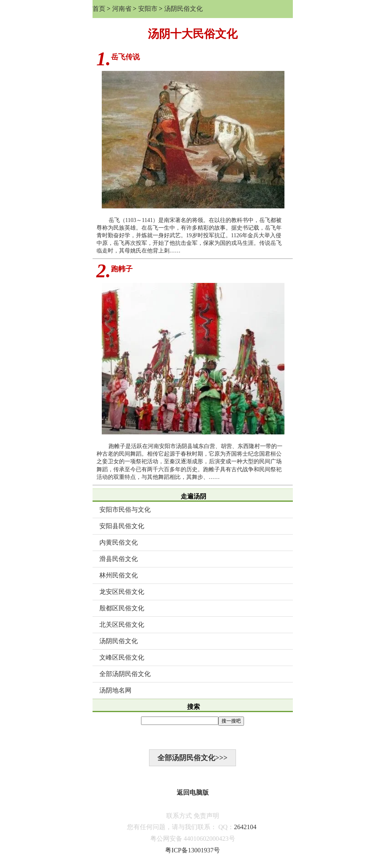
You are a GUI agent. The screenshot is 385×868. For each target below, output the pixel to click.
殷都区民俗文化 (122, 608)
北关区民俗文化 (122, 625)
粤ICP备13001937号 (192, 850)
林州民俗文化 (119, 575)
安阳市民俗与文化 (125, 510)
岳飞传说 (125, 57)
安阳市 (148, 9)
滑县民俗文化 (119, 559)
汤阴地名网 (115, 690)
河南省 (122, 9)
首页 (99, 9)
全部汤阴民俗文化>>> (192, 758)
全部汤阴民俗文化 (125, 674)
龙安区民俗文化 (122, 592)
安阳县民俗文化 (122, 526)
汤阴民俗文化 (183, 9)
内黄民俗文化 (119, 542)
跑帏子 (122, 269)
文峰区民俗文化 (122, 657)
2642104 (245, 827)
